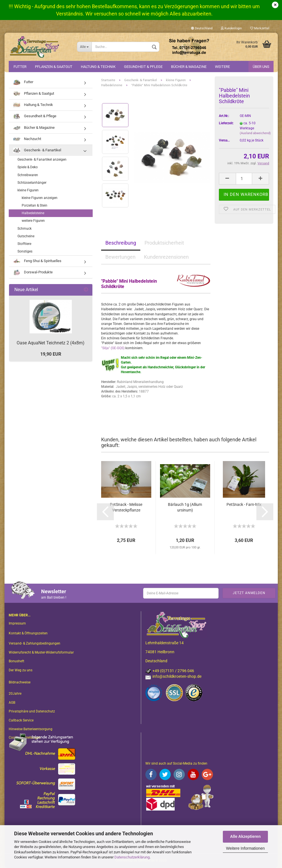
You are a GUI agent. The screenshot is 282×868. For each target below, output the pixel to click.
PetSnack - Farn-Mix (244, 504)
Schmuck (25, 229)
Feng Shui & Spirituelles (37, 261)
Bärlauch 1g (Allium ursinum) (185, 507)
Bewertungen (120, 257)
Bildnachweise (20, 682)
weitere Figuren (33, 221)
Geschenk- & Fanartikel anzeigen (42, 160)
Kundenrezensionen (166, 257)
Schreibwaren (28, 175)
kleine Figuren (28, 190)
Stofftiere (24, 244)
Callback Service (21, 720)
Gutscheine (26, 236)
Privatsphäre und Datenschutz (32, 711)
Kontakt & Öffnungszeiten (28, 633)
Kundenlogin (231, 28)
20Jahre (15, 694)
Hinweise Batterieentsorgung (31, 729)
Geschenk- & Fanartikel (37, 150)
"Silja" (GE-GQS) (113, 348)
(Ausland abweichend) (255, 133)
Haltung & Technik (98, 67)
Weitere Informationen (245, 848)
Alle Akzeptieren (245, 836)
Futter (20, 67)
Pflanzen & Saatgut (54, 67)
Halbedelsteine (33, 213)
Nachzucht (27, 139)
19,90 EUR (51, 354)
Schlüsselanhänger (32, 183)
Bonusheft (16, 661)
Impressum (17, 623)
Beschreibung (121, 243)
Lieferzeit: (225, 123)
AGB (12, 703)
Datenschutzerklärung (132, 857)
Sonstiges (25, 251)
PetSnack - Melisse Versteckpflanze (126, 507)
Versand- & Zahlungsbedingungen (35, 643)
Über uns (261, 67)
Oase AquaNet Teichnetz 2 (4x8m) (51, 343)
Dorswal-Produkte (33, 272)
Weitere (222, 67)
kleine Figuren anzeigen (40, 198)
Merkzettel (260, 28)
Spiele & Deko (28, 167)
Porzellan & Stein (35, 205)
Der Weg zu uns (21, 670)
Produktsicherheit (164, 243)
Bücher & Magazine (189, 67)
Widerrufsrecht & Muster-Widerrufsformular (41, 652)
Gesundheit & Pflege (143, 67)
